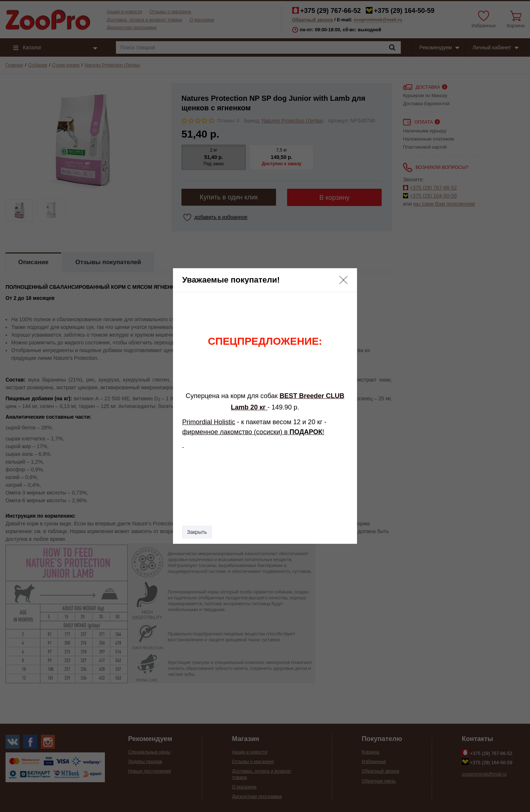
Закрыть (197, 532)
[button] (343, 280)
